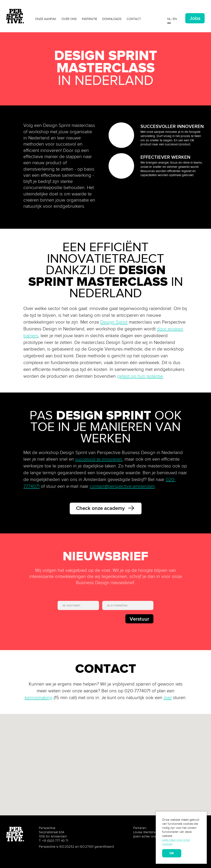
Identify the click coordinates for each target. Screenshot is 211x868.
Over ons (69, 19)
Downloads (112, 19)
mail (168, 698)
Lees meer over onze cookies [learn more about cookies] (176, 842)
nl (169, 19)
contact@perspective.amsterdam (122, 486)
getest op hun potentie (140, 376)
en (175, 19)
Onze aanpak (46, 19)
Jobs (195, 18)
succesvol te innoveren (99, 459)
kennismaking (39, 698)
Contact (134, 19)
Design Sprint (114, 322)
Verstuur (139, 619)
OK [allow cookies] (172, 853)
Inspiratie (89, 19)
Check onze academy (106, 509)
